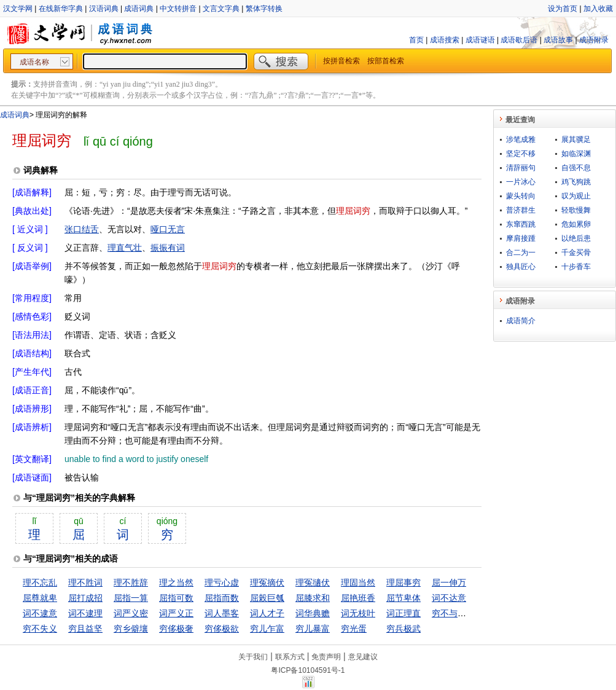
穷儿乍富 (267, 629)
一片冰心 (521, 182)
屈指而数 (222, 598)
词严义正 (176, 613)
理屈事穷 (404, 582)
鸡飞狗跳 (576, 182)
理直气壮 (125, 248)
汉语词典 (104, 9)
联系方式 (290, 657)
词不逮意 (40, 613)
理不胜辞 (131, 582)
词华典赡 (313, 613)
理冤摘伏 (267, 582)
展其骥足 (576, 139)
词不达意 (449, 598)
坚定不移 (521, 154)
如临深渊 (576, 154)
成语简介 (521, 321)
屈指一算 (131, 598)
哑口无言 (168, 229)
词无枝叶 (358, 613)
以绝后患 (576, 238)
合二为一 (521, 253)
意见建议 (363, 657)
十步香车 (576, 267)
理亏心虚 (222, 582)
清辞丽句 (521, 168)
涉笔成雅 (521, 139)
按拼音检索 (341, 61)
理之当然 (176, 582)
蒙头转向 (521, 196)
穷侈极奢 (176, 629)
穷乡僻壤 (131, 629)
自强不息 (576, 168)
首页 (416, 40)
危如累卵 (576, 224)
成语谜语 (480, 40)
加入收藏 (598, 9)
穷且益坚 (85, 629)
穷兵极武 (404, 629)
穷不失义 (40, 629)
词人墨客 (222, 613)
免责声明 (326, 657)
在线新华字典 (61, 9)
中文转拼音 (178, 9)
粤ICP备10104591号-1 (308, 670)
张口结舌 (82, 229)
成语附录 (594, 40)
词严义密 (131, 613)
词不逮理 (85, 613)
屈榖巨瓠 (267, 598)
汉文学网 (18, 9)
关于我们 (253, 657)
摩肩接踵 (521, 238)
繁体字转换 (264, 9)
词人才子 (267, 613)
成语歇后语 (519, 40)
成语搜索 (445, 40)
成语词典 (139, 9)
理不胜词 (85, 582)
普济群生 (521, 210)
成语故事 (558, 40)
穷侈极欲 (222, 629)
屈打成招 (85, 598)
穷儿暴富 (313, 629)
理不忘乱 (40, 582)
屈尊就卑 (40, 598)
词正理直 (404, 613)
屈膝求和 (313, 598)
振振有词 (168, 248)
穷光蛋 (354, 629)
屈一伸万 (449, 582)
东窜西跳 (521, 224)
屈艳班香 (358, 598)
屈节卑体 (404, 598)
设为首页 (563, 9)
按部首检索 (386, 61)
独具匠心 (521, 267)
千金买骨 (576, 253)
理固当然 (358, 582)
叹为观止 (576, 196)
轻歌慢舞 (576, 210)
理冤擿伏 (313, 582)
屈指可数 (176, 598)
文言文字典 (221, 9)
